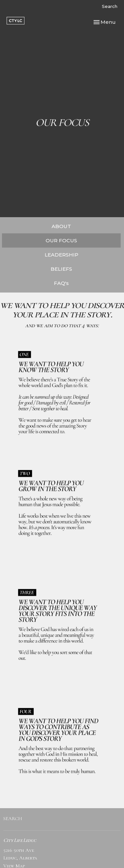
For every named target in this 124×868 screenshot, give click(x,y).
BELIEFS (61, 269)
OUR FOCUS (61, 240)
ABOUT (61, 226)
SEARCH (13, 818)
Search (110, 6)
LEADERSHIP (62, 255)
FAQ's (61, 283)
